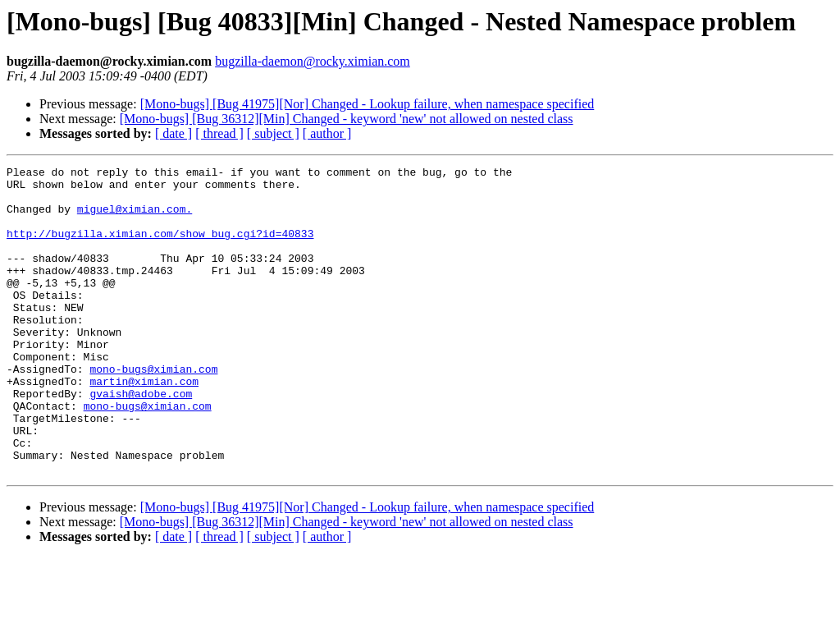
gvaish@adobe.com (141, 440)
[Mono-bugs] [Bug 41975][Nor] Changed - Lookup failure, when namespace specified (367, 104)
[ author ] (327, 133)
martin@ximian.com (144, 425)
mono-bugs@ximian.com (153, 410)
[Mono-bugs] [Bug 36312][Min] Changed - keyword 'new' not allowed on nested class (347, 119)
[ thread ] (219, 133)
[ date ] (173, 133)
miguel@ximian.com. (135, 218)
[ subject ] (273, 133)
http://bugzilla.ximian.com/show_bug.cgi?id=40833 (160, 248)
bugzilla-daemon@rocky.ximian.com (313, 61)
